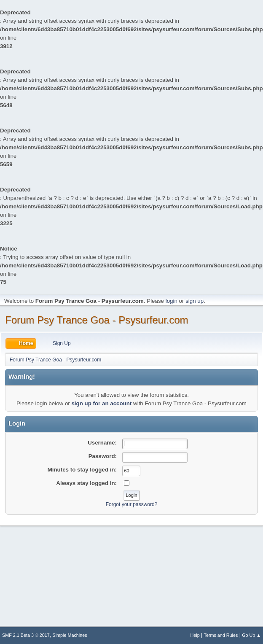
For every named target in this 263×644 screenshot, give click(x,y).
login (172, 301)
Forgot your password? (132, 504)
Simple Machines (70, 635)
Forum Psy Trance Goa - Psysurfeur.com (97, 320)
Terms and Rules (221, 635)
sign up (195, 301)
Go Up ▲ (251, 635)
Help (195, 635)
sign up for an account (101, 403)
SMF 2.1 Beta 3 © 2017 (26, 635)
